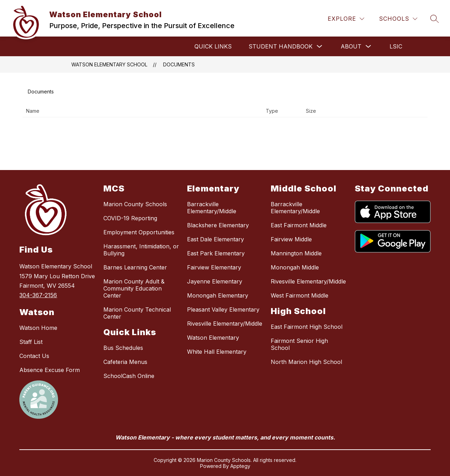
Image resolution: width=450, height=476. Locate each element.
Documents (179, 64)
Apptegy (240, 466)
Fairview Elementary (214, 267)
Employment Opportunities (139, 232)
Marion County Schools (135, 204)
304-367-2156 (38, 295)
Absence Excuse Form (50, 370)
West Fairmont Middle (300, 295)
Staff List (31, 342)
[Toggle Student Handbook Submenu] (320, 47)
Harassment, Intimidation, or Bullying (141, 250)
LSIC (396, 46)
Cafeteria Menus (125, 362)
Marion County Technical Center (137, 313)
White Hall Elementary (217, 352)
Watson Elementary (213, 338)
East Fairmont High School (307, 327)
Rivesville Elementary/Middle (225, 324)
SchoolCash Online (129, 376)
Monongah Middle (295, 267)
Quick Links (213, 46)
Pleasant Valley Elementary (223, 309)
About (351, 46)
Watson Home (38, 328)
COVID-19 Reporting (130, 218)
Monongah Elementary (218, 295)
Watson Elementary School (109, 64)
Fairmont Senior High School (299, 344)
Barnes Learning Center (135, 267)
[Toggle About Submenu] (368, 47)
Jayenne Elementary (215, 281)
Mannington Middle (296, 253)
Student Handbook (281, 46)
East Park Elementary (216, 253)
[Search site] (435, 19)
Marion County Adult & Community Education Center (134, 288)
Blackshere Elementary (218, 225)
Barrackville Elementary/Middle (212, 208)
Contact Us (34, 356)
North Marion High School (306, 362)
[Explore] (346, 19)
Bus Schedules (123, 348)
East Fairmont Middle (299, 225)
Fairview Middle (291, 239)
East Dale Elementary (216, 239)
